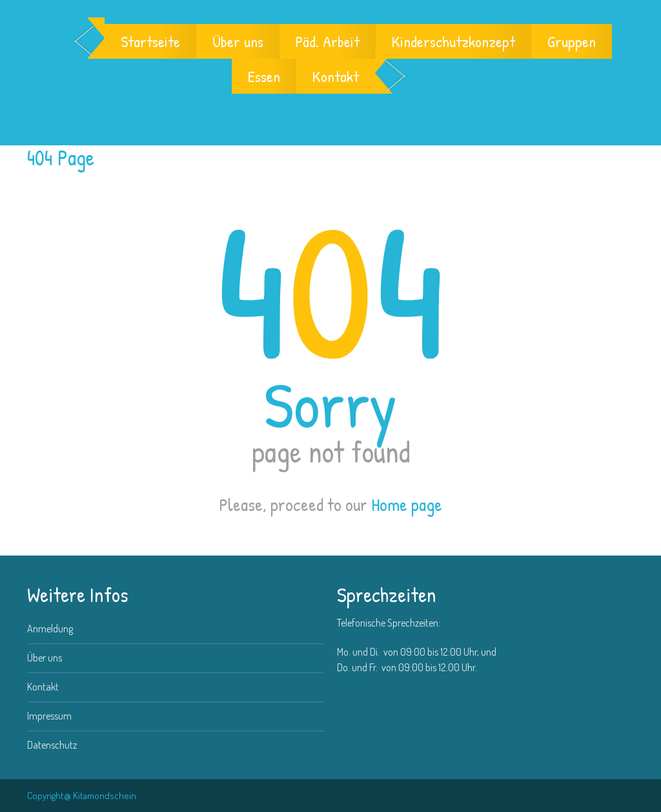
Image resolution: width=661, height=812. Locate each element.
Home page (407, 505)
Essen (264, 76)
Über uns (238, 41)
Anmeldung (50, 629)
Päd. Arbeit (328, 41)
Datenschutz (52, 745)
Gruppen (572, 41)
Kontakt (336, 76)
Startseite (150, 41)
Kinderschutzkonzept (453, 41)
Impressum (49, 716)
